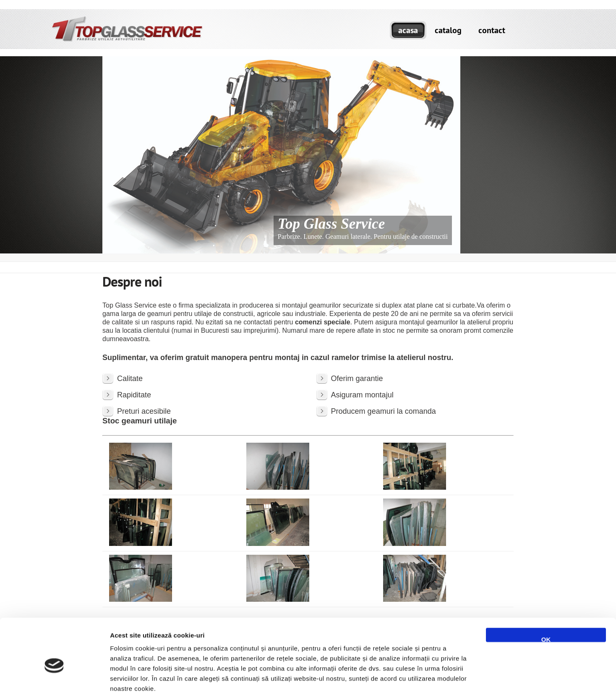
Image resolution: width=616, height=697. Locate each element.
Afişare (420, 680)
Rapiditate (134, 395)
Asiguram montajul (362, 395)
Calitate (130, 379)
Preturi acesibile (144, 411)
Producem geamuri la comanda (384, 411)
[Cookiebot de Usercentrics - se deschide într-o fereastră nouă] (54, 681)
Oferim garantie (357, 379)
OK (546, 597)
